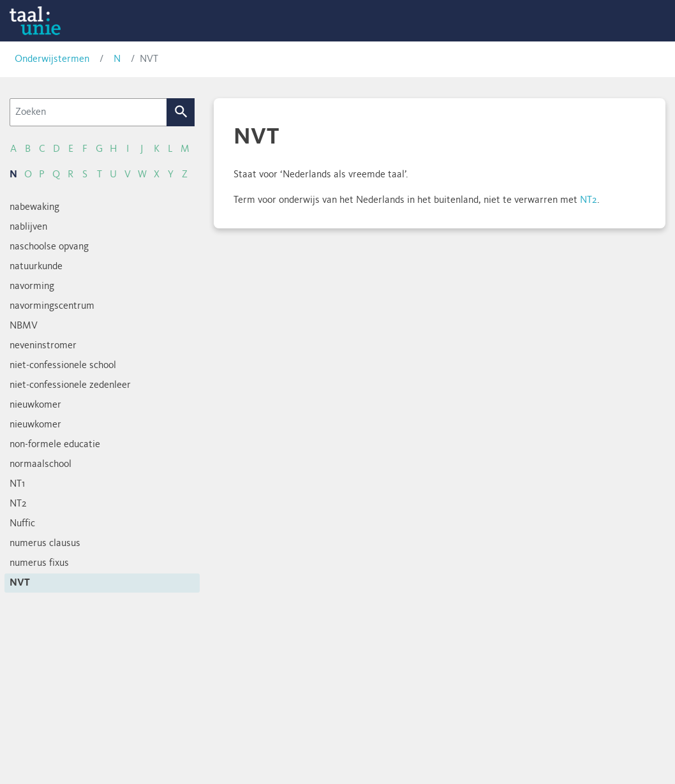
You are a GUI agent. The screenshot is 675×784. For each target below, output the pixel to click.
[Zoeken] (88, 112)
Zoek (181, 112)
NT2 (589, 200)
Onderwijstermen (52, 59)
